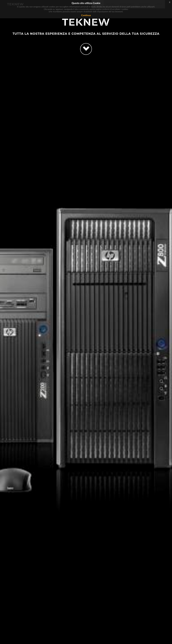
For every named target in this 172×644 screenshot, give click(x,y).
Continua (86, 15)
